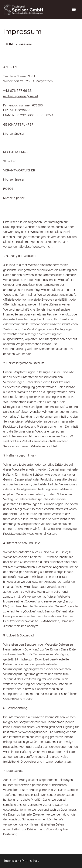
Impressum (12, 861)
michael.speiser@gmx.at (21, 96)
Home (10, 44)
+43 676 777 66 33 (17, 91)
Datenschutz (30, 861)
